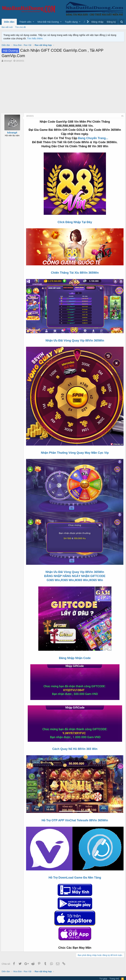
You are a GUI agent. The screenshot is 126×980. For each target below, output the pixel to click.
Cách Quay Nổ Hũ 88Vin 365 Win (75, 743)
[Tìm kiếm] (122, 22)
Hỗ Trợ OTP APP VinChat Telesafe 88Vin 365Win (75, 814)
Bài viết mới (7, 27)
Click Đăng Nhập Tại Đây (75, 222)
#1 (122, 116)
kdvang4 (8, 61)
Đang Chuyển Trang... (93, 138)
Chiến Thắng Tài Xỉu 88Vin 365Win (75, 272)
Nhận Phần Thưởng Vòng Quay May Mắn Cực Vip (75, 449)
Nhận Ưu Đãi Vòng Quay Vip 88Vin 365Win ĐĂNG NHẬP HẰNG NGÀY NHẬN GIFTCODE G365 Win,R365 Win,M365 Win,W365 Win (75, 570)
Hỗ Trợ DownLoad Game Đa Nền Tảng (75, 870)
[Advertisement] (63, 87)
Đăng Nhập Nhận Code (75, 652)
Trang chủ (114, 971)
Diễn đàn (9, 22)
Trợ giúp (103, 971)
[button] (33, 22)
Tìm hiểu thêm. (35, 38)
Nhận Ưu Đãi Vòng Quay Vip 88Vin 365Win (75, 339)
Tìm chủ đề (20, 27)
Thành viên (25, 22)
